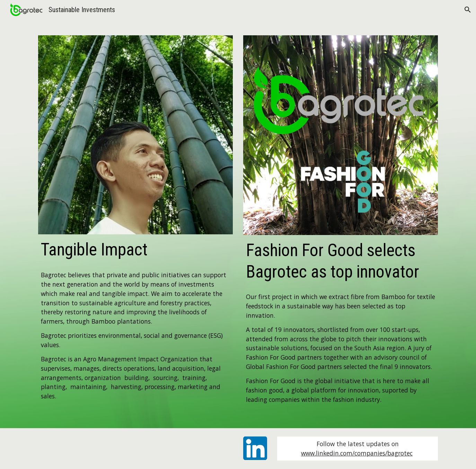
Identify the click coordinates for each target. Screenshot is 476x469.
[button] (468, 10)
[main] (135, 250)
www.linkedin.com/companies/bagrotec (357, 453)
